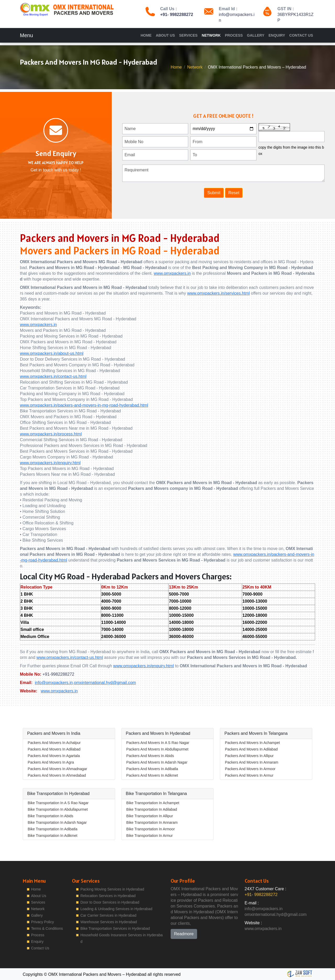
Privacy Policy (43, 922)
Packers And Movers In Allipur (249, 756)
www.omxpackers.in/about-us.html (52, 353)
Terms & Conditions (47, 928)
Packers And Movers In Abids (150, 756)
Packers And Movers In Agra (51, 762)
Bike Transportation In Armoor (151, 829)
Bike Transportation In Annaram (152, 822)
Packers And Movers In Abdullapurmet (157, 749)
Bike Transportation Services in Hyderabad (115, 928)
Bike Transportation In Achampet (153, 803)
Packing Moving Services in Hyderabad (112, 889)
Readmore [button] (184, 934)
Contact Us (301, 35)
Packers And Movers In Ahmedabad (57, 775)
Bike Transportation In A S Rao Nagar (58, 803)
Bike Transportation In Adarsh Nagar (57, 822)
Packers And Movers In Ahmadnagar (57, 769)
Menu (26, 35)
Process (234, 35)
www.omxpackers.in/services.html (218, 293)
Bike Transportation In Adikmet (53, 836)
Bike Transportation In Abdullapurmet (58, 809)
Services (188, 35)
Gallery (256, 35)
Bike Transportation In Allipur (150, 816)
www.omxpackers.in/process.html (51, 434)
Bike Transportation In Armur (150, 836)
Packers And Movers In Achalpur (54, 743)
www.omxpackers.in (172, 273)
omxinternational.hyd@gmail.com (105, 683)
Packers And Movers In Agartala (54, 756)
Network (211, 35)
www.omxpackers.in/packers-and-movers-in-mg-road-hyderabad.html (84, 405)
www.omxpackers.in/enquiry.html (50, 463)
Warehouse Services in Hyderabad (109, 922)
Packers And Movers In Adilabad (54, 749)
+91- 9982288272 (177, 15)
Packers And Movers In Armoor (250, 769)
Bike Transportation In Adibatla (53, 829)
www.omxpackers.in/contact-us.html (53, 376)
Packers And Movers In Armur (249, 775)
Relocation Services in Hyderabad (108, 896)
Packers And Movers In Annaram (252, 762)
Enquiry (277, 35)
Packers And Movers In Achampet (252, 743)
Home (146, 35)
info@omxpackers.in (54, 683)
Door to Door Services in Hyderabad (110, 902)
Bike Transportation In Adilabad (152, 809)
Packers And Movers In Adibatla (152, 769)
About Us (165, 35)
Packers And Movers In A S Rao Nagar (158, 743)
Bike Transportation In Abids (51, 816)
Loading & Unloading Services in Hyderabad (116, 909)
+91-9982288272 (58, 674)
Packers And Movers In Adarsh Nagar (157, 762)
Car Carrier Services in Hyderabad (108, 915)
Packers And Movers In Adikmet (152, 775)
